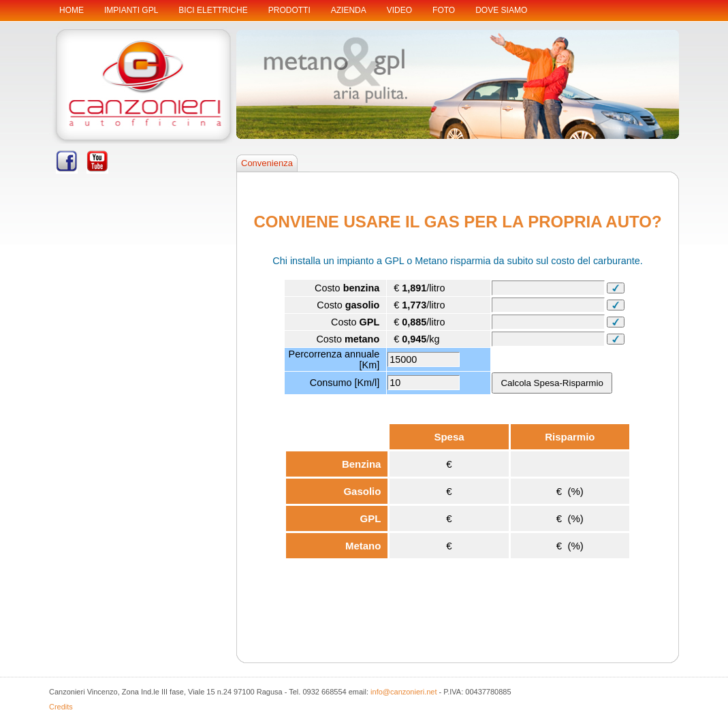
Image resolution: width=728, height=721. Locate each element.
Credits (61, 707)
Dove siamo (501, 10)
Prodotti (289, 10)
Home (72, 10)
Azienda (349, 10)
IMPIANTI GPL (131, 10)
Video (399, 10)
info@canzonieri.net (403, 692)
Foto (444, 10)
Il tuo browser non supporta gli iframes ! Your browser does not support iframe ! (458, 416)
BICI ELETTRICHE (213, 10)
